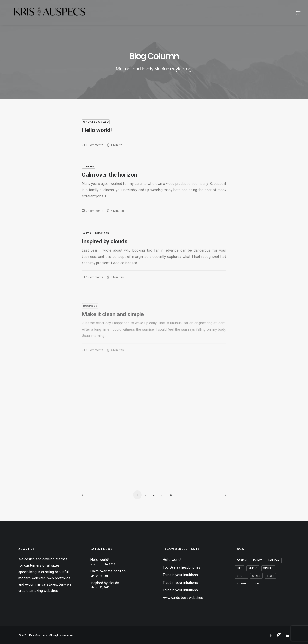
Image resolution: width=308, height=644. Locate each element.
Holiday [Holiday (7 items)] (274, 560)
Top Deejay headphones (182, 567)
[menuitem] (297, 12)
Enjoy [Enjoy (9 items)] (257, 560)
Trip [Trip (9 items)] (256, 584)
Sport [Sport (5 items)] (241, 576)
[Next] (220, 497)
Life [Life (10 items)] (240, 568)
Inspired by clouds (105, 256)
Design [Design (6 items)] (242, 560)
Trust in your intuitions (180, 575)
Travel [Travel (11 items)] (242, 584)
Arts (87, 248)
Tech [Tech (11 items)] (270, 576)
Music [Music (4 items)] (253, 568)
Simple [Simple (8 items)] (268, 568)
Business (102, 248)
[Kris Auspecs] (44, 12)
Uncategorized (96, 122)
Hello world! (97, 130)
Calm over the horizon (109, 175)
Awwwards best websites (183, 598)
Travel (89, 166)
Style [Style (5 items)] (256, 576)
